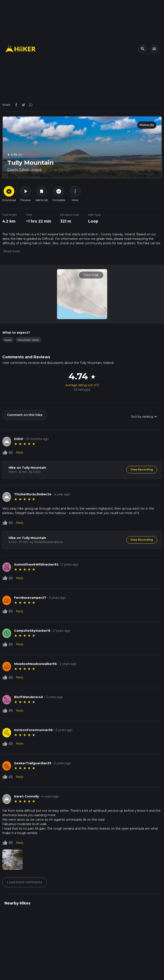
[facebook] (15, 105)
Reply (20, 452)
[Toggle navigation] (154, 49)
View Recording (142, 469)
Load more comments (25, 883)
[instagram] (29, 105)
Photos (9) (147, 125)
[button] (11, 251)
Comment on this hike (25, 415)
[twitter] (22, 105)
